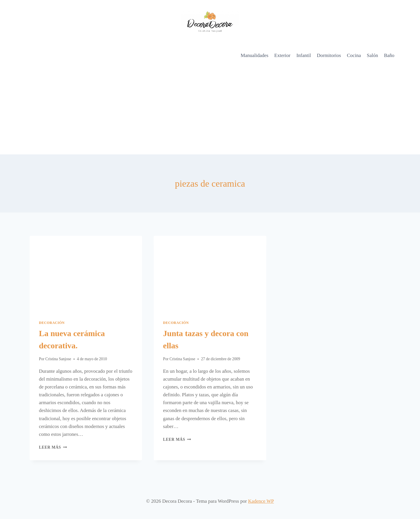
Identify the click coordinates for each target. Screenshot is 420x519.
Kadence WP (261, 501)
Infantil (304, 55)
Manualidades (255, 55)
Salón (373, 55)
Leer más (53, 447)
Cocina (354, 55)
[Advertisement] (210, 111)
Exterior (282, 55)
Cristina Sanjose (58, 359)
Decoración (52, 323)
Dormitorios (329, 55)
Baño (389, 55)
